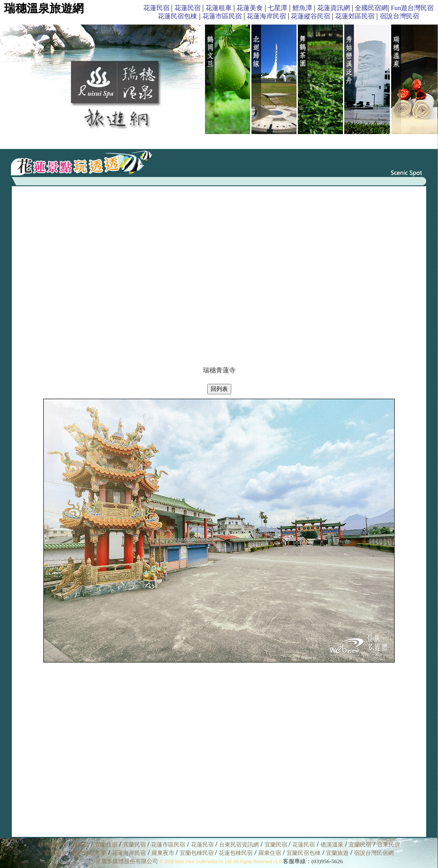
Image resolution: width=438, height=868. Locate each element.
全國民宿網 (371, 8)
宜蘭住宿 (106, 845)
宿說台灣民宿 (399, 16)
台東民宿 (389, 845)
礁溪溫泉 (332, 845)
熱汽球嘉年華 (89, 853)
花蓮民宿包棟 (177, 16)
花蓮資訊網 (334, 8)
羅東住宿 (270, 853)
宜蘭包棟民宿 (197, 853)
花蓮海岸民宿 (266, 16)
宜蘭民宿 (134, 845)
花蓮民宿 (156, 8)
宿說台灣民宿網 (374, 853)
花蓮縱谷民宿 (311, 16)
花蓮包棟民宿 (236, 853)
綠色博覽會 (52, 845)
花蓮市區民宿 (222, 16)
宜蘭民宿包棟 (304, 853)
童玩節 (81, 845)
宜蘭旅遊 (337, 853)
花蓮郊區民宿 (355, 16)
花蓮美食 (250, 8)
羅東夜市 (164, 853)
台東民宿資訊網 (239, 845)
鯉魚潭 (302, 8)
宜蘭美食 (56, 853)
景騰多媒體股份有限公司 (127, 861)
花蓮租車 (219, 8)
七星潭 (277, 8)
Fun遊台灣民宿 (412, 8)
